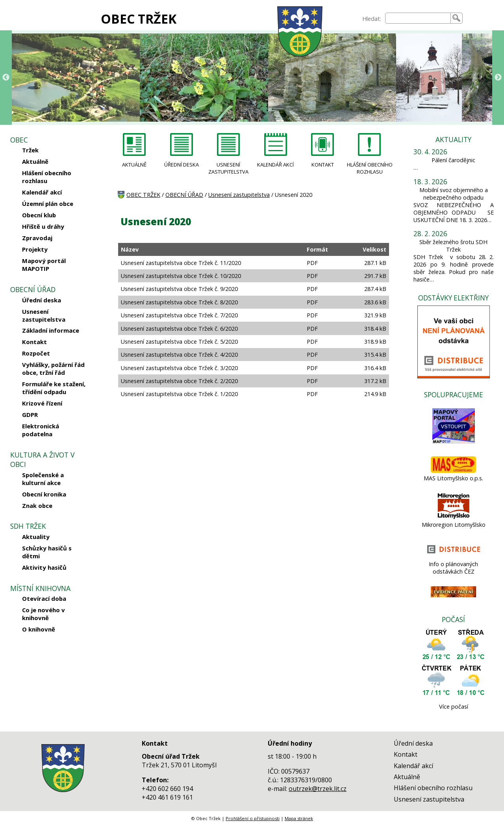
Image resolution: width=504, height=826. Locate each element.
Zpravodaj (37, 238)
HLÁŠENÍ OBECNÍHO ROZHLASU (370, 168)
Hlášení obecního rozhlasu (47, 177)
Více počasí (454, 707)
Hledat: (372, 19)
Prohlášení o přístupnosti (253, 818)
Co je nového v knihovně (44, 614)
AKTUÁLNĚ (134, 165)
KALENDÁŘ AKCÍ (275, 165)
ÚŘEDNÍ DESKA (182, 165)
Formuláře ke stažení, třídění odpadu (54, 388)
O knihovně (39, 629)
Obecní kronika (44, 494)
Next (498, 78)
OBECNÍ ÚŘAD (184, 195)
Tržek (30, 150)
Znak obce (37, 506)
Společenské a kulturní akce (43, 479)
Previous (6, 78)
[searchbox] (418, 18)
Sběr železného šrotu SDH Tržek (453, 246)
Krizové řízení (42, 403)
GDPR (30, 415)
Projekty (35, 249)
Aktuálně (35, 161)
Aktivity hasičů (44, 567)
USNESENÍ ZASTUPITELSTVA (228, 168)
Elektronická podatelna (41, 430)
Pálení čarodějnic (453, 160)
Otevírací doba (44, 598)
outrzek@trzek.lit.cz (318, 789)
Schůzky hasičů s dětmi (47, 552)
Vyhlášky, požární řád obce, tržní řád (53, 369)
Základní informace (51, 330)
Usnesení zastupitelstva (44, 315)
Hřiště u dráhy (43, 226)
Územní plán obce (48, 204)
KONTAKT (323, 165)
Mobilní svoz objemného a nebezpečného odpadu (454, 194)
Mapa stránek (299, 818)
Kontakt (34, 342)
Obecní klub (39, 215)
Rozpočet (36, 353)
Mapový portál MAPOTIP (44, 265)
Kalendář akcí (42, 192)
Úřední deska (42, 300)
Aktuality (36, 537)
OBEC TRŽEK (139, 19)
